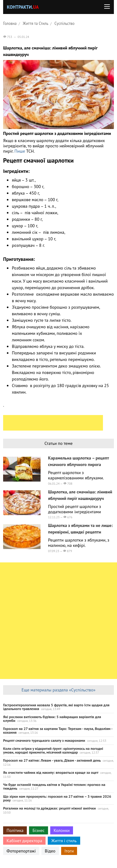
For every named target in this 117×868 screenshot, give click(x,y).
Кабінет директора (24, 841)
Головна (10, 23)
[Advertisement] (53, 423)
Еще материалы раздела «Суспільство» (58, 690)
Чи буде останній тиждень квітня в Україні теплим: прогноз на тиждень (54, 786)
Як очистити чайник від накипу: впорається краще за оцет (51, 772)
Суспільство (65, 23)
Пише (20, 151)
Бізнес (38, 830)
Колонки (62, 830)
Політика (15, 830)
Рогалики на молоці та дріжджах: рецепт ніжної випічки (49, 808)
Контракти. (23, 7)
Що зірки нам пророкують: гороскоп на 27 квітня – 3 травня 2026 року (57, 798)
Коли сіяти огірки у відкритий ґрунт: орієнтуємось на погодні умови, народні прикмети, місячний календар (53, 750)
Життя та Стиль (36, 23)
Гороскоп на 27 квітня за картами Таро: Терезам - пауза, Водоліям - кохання (58, 730)
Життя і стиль (64, 841)
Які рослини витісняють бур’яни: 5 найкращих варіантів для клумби (52, 719)
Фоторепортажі (21, 851)
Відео (50, 851)
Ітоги (69, 851)
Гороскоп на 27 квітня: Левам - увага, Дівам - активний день (52, 760)
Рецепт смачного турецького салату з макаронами (44, 740)
